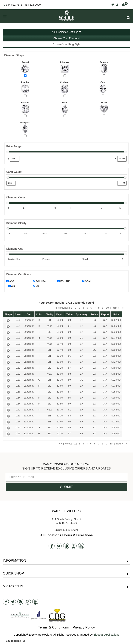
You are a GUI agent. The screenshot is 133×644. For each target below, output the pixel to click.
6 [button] (91, 308)
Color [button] (39, 314)
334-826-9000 (33, 5)
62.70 (60, 434)
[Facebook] (52, 546)
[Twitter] (59, 546)
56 (69, 356)
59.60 (60, 338)
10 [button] (107, 308)
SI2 (49, 332)
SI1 (49, 320)
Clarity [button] (49, 314)
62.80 (60, 428)
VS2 (49, 326)
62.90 (60, 392)
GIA (12, 286)
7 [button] (95, 308)
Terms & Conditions (54, 627)
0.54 (18, 398)
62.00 (60, 374)
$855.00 (116, 392)
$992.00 (116, 434)
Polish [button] (94, 314)
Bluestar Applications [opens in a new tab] (106, 635)
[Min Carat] (11, 183)
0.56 (18, 392)
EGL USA (39, 281)
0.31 (18, 326)
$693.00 (116, 344)
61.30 (60, 332)
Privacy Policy (84, 627)
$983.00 (116, 428)
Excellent (29, 320)
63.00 (60, 362)
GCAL (87, 281)
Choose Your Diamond (66, 38)
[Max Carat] (122, 183)
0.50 (18, 386)
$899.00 (116, 398)
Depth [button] (60, 314)
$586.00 (116, 326)
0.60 (18, 428)
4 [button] (83, 308)
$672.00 (116, 338)
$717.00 (116, 362)
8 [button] (99, 308)
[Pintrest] (66, 546)
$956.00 (116, 416)
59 (69, 338)
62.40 (60, 350)
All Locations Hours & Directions (66, 535)
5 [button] (87, 308)
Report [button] (105, 314)
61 (69, 326)
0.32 (18, 338)
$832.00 (116, 386)
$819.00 (116, 380)
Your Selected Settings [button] (65, 32)
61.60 (60, 386)
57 (69, 368)
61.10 (60, 416)
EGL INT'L (64, 281)
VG (82, 338)
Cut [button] (29, 314)
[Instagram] (74, 546)
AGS (10, 281)
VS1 (49, 374)
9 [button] (103, 308)
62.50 (60, 404)
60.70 (60, 410)
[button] (128, 18)
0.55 (18, 434)
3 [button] (79, 308)
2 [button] (76, 308)
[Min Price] (15, 159)
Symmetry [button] (82, 314)
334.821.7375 (71, 530)
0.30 (18, 320)
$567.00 (116, 320)
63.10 (60, 368)
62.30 (60, 356)
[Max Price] (122, 159)
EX (82, 320)
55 (69, 428)
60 (69, 320)
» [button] (123, 308)
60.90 (60, 320)
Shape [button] (8, 314)
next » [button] (116, 308)
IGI (36, 286)
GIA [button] (105, 320)
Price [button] (116, 314)
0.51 (18, 368)
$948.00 (116, 410)
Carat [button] (18, 314)
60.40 (60, 344)
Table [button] (69, 314)
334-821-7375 (14, 5)
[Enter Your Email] (66, 477)
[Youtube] (81, 546)
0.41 (18, 410)
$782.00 (116, 374)
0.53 (18, 416)
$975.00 (116, 422)
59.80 (60, 326)
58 (69, 350)
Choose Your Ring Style (66, 44)
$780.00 (116, 368)
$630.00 (116, 332)
